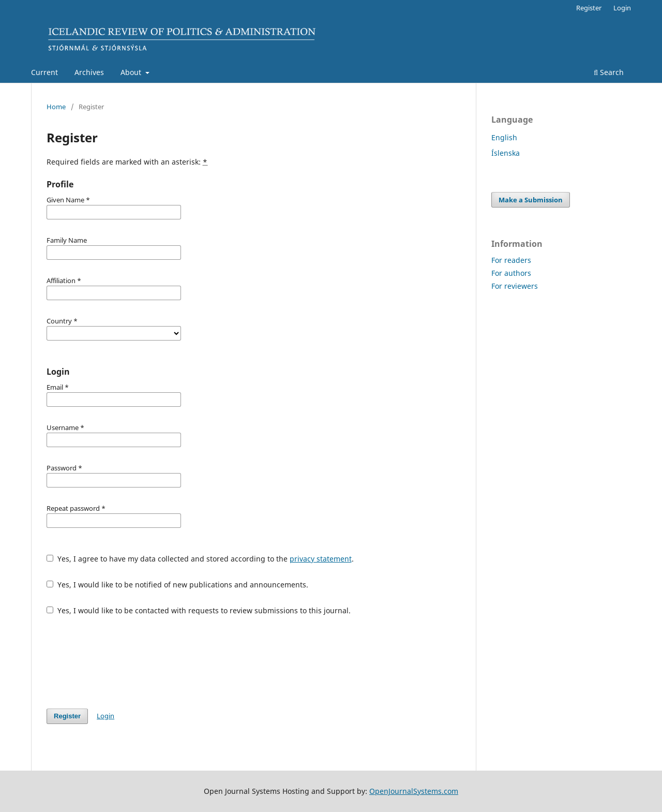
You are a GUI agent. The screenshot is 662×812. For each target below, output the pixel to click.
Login (622, 8)
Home (56, 107)
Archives (89, 72)
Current (44, 72)
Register (589, 8)
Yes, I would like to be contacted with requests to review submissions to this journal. (199, 610)
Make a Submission (531, 200)
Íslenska (506, 153)
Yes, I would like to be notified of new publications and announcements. (177, 585)
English (504, 137)
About (132, 72)
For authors (511, 273)
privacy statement (321, 559)
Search (609, 72)
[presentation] (125, 662)
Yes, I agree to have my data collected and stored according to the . (200, 559)
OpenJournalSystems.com (414, 791)
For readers (511, 260)
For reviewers (515, 286)
